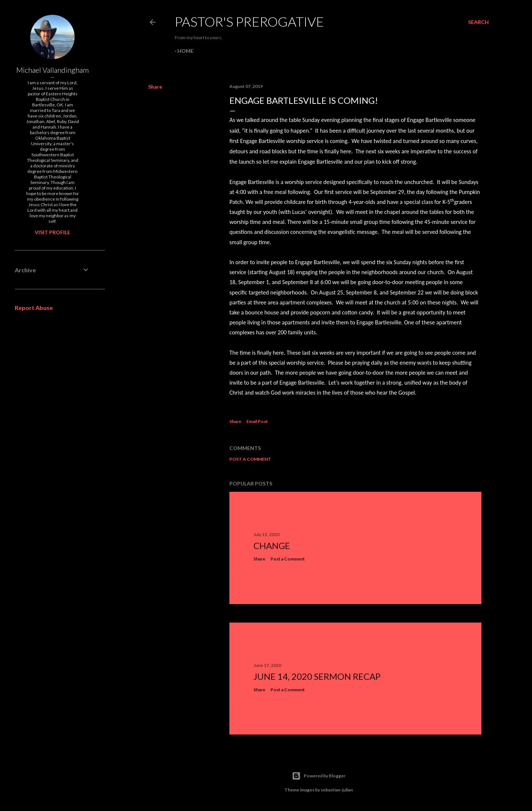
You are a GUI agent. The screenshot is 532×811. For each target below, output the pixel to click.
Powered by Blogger (319, 776)
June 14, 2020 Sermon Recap (317, 676)
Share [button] (155, 87)
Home (185, 51)
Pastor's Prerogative (249, 21)
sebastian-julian (337, 790)
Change (272, 546)
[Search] (478, 22)
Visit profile (52, 232)
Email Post (257, 421)
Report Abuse (34, 308)
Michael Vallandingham (52, 70)
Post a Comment (250, 459)
